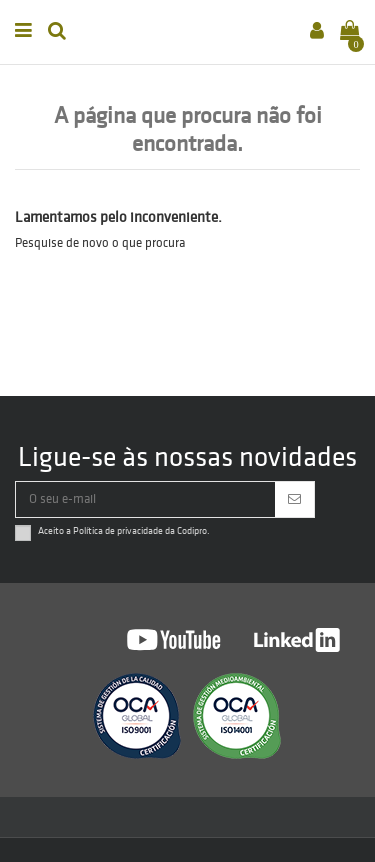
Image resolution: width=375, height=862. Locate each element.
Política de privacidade (118, 530)
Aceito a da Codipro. (124, 530)
